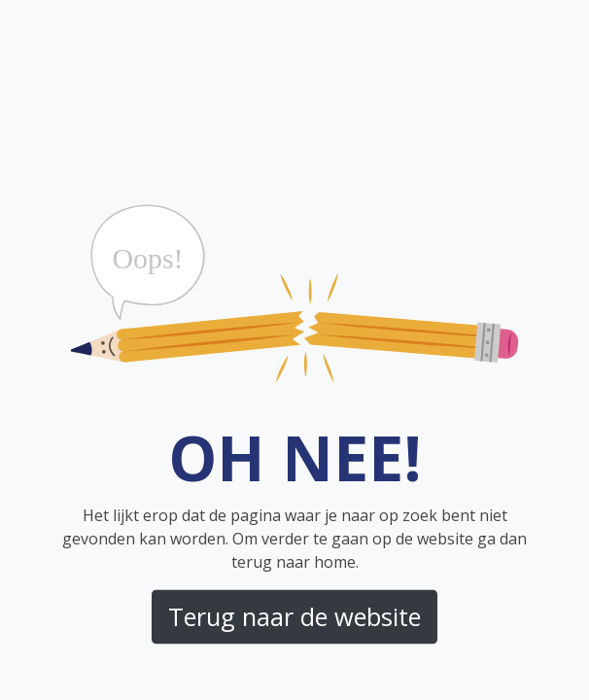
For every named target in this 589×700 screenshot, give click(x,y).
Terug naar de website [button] (294, 616)
